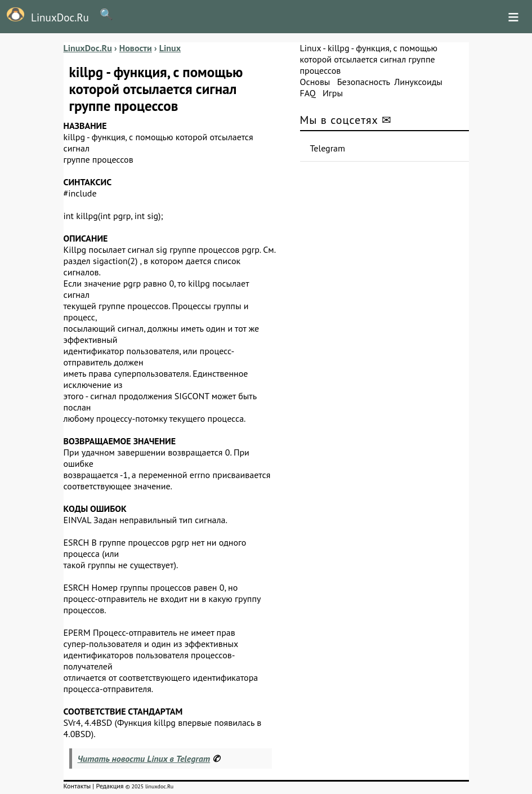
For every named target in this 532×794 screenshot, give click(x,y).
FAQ (308, 93)
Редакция (109, 786)
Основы (315, 82)
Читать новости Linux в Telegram (144, 759)
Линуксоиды (418, 82)
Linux (311, 48)
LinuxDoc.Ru (44, 16)
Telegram (328, 148)
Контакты (77, 786)
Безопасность (364, 82)
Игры (333, 93)
